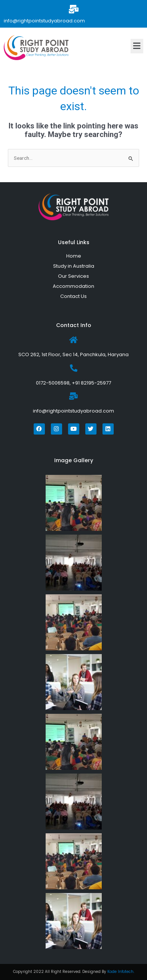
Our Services (73, 276)
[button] (137, 46)
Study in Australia (74, 266)
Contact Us (73, 296)
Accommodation (73, 286)
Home (74, 256)
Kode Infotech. (121, 972)
